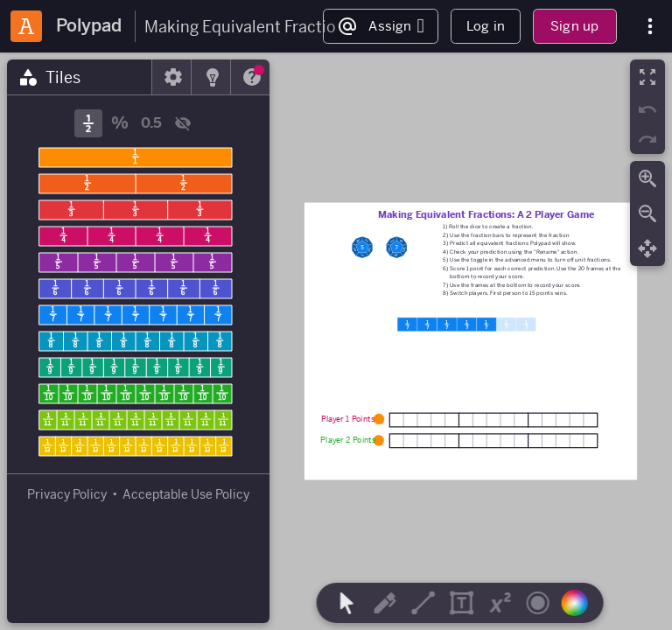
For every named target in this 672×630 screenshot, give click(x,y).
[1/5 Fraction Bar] (136, 262)
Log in (486, 26)
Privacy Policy (67, 494)
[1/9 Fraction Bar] (136, 367)
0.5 (151, 123)
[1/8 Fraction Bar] (136, 341)
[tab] (80, 77)
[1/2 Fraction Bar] (136, 184)
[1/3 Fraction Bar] (136, 210)
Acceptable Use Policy (186, 494)
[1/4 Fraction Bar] (136, 236)
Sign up (574, 26)
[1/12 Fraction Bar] (136, 446)
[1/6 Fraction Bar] (136, 289)
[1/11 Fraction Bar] (136, 420)
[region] (336, 341)
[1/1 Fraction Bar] (136, 157)
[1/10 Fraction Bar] (136, 394)
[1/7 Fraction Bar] (136, 315)
